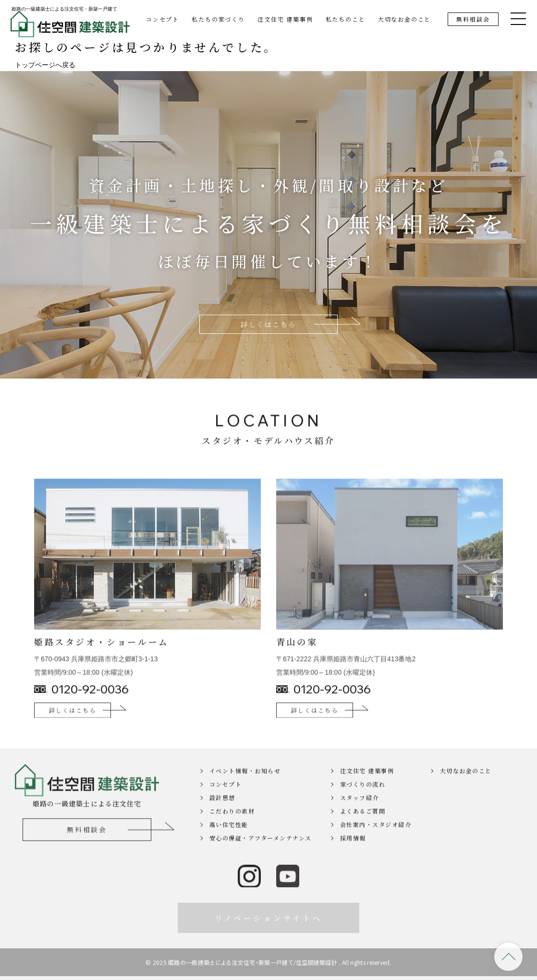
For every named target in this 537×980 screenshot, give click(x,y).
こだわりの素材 (232, 825)
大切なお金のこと (404, 19)
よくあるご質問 (363, 825)
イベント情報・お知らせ (245, 785)
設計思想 (222, 812)
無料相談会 (473, 19)
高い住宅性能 (229, 839)
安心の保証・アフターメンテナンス (261, 852)
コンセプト (163, 19)
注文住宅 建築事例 (285, 19)
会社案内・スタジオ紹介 (376, 839)
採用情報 (353, 852)
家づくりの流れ (363, 798)
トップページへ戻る (45, 65)
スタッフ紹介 (360, 812)
